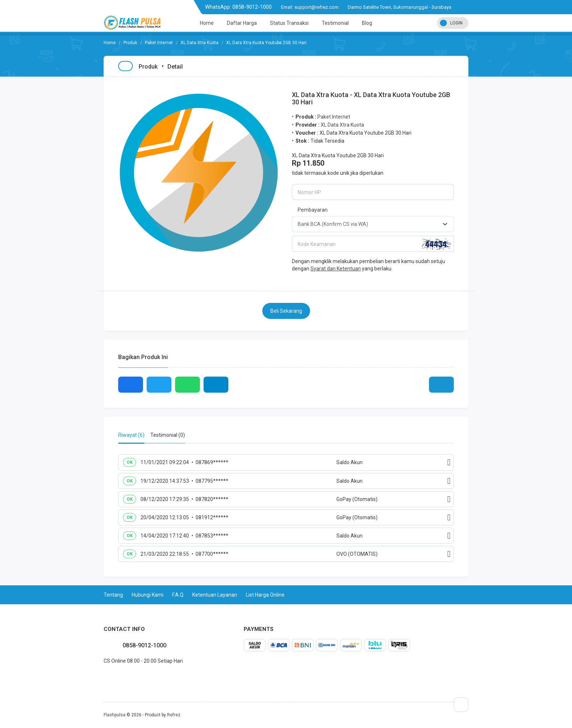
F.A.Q (178, 595)
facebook (104, 677)
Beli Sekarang (286, 311)
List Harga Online (265, 595)
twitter (109, 677)
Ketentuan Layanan (215, 595)
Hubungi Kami (148, 595)
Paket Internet (159, 43)
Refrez (174, 715)
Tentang (113, 595)
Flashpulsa (115, 715)
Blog (367, 23)
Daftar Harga (242, 23)
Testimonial (335, 23)
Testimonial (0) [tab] (168, 435)
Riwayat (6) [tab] (131, 435)
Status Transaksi (289, 23)
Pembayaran (313, 210)
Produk (130, 43)
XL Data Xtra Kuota (200, 43)
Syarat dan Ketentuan (336, 269)
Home (207, 23)
